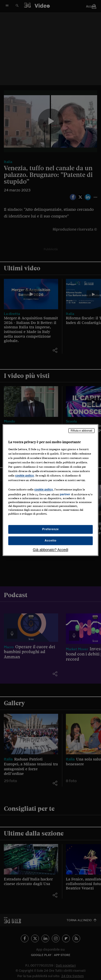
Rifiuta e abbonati (82, 431)
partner (65, 494)
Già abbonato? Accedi (50, 550)
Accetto (51, 540)
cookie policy (25, 476)
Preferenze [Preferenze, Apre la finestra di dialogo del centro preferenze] (51, 529)
